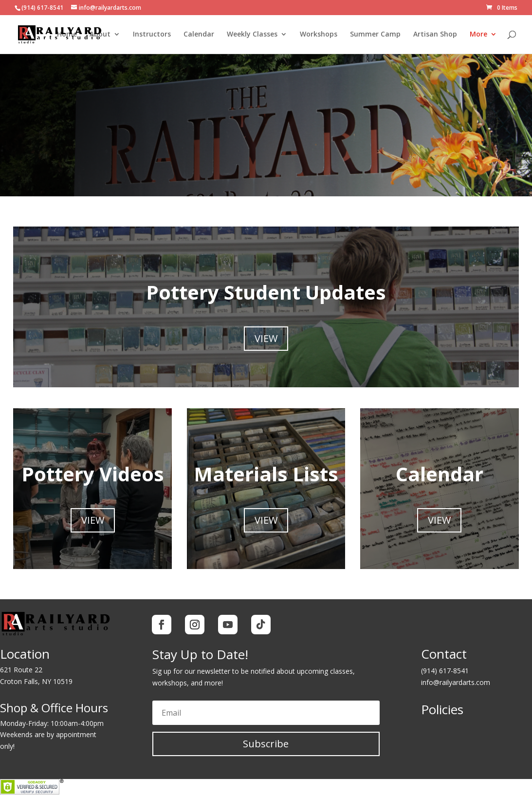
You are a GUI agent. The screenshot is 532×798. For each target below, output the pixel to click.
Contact (444, 654)
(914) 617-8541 (445, 671)
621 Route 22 (21, 670)
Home (67, 35)
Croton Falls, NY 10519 (36, 681)
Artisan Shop (435, 35)
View (266, 338)
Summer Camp (375, 35)
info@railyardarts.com (456, 682)
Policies (442, 709)
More (478, 35)
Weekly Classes (252, 35)
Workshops (319, 35)
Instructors (152, 35)
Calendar (199, 35)
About (100, 35)
